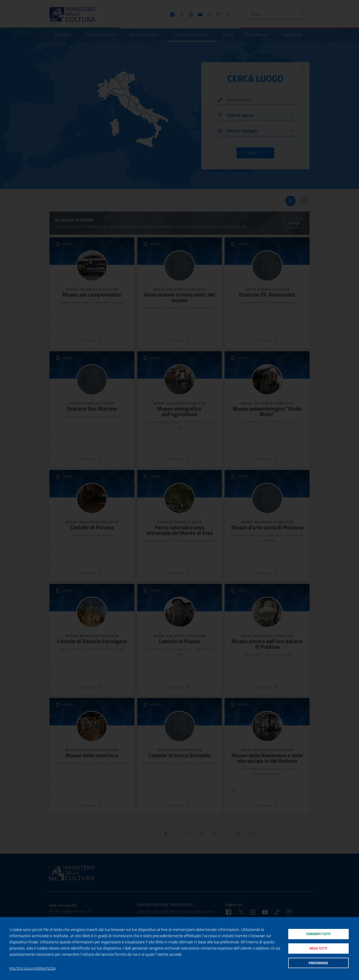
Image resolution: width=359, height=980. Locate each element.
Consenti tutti (318, 933)
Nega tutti (318, 948)
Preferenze (318, 964)
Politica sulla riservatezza (33, 969)
